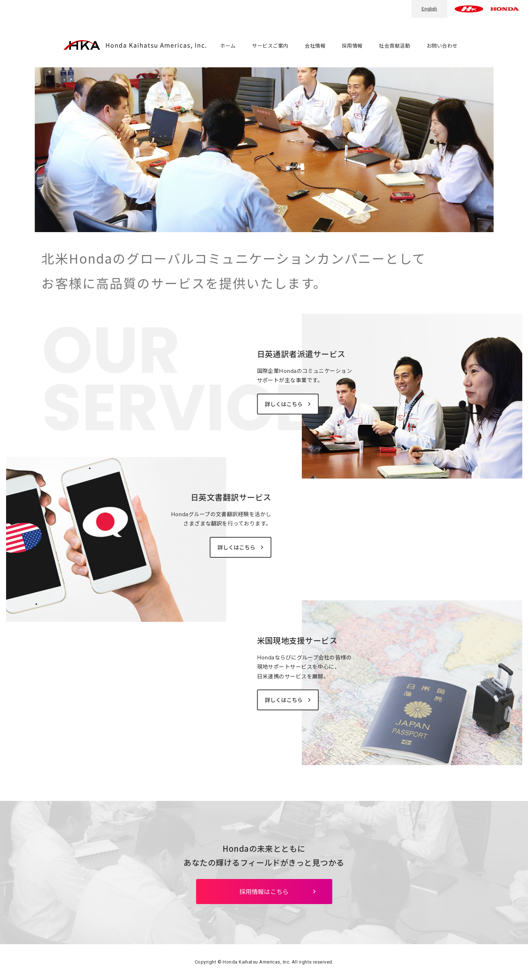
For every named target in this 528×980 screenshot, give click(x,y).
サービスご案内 (270, 45)
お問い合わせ (442, 45)
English (429, 9)
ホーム (228, 45)
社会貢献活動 (394, 45)
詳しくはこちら (284, 404)
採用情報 (352, 45)
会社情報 (315, 45)
